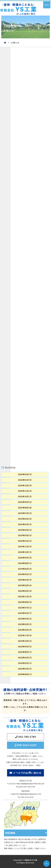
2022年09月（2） (25, 647)
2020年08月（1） (25, 674)
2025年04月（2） (25, 530)
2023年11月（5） (25, 597)
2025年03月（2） (25, 535)
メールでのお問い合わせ (27, 773)
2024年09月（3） (25, 558)
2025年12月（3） (25, 485)
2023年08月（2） (25, 602)
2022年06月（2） (25, 658)
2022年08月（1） (25, 652)
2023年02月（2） (25, 630)
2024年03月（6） (25, 585)
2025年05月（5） (25, 524)
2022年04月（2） (25, 669)
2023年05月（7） (25, 613)
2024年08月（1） (25, 563)
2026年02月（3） (25, 474)
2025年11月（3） (25, 491)
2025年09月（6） (25, 502)
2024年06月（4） (25, 569)
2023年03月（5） (25, 624)
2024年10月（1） (25, 552)
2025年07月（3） (25, 513)
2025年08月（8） (25, 508)
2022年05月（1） (25, 663)
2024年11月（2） (25, 547)
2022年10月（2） (25, 641)
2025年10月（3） (25, 496)
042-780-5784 (27, 737)
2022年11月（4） (25, 635)
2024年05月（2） (25, 574)
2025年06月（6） (25, 519)
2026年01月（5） (25, 480)
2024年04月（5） (25, 580)
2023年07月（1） (25, 608)
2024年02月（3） (25, 591)
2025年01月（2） (25, 541)
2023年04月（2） (25, 619)
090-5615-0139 (27, 745)
